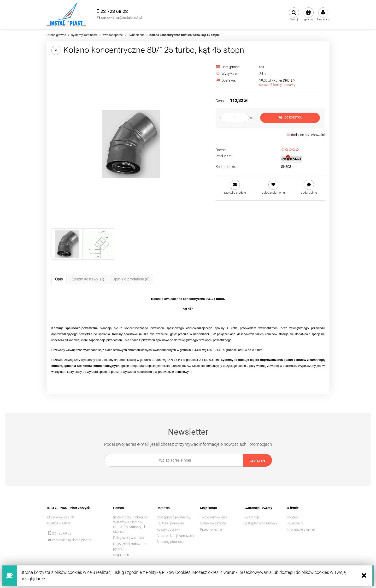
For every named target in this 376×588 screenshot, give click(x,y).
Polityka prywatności (129, 537)
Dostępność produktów (174, 517)
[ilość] (235, 118)
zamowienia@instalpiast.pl (72, 539)
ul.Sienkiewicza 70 (61, 517)
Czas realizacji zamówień (175, 535)
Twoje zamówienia (214, 517)
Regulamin (121, 554)
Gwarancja (252, 517)
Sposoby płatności (170, 541)
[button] (235, 187)
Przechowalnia (211, 529)
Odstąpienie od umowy (260, 523)
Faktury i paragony (171, 523)
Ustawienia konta (213, 523)
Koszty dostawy (169, 529)
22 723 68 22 (62, 533)
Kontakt (293, 517)
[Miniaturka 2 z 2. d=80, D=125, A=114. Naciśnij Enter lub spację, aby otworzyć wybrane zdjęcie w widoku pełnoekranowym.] (99, 244)
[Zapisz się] (258, 460)
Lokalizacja (295, 523)
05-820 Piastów (59, 523)
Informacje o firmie (301, 529)
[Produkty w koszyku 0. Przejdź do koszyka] (308, 14)
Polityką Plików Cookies (168, 572)
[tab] (59, 279)
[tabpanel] (188, 335)
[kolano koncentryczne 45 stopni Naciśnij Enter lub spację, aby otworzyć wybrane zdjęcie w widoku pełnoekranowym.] (131, 144)
